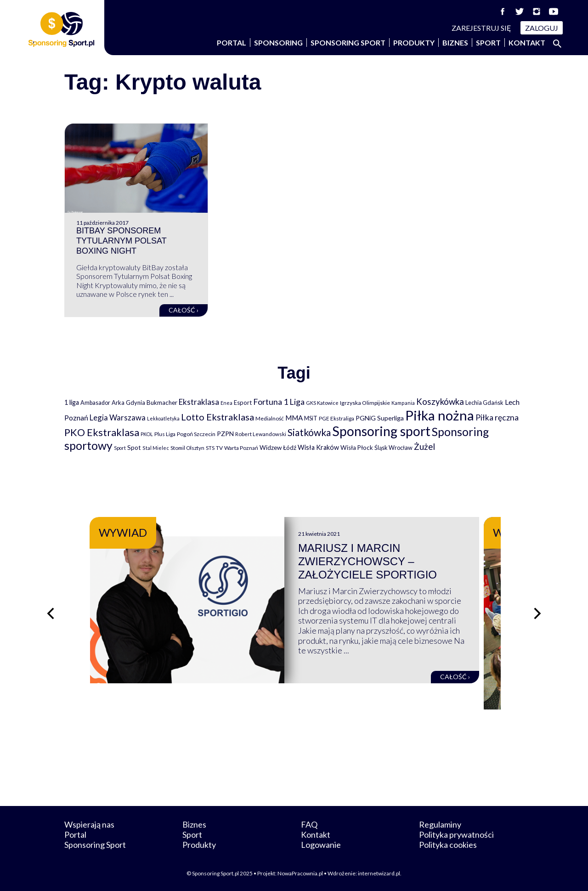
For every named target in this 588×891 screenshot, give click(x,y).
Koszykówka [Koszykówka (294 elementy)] (440, 402)
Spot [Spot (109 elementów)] (134, 447)
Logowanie (321, 845)
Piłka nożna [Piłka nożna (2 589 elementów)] (440, 415)
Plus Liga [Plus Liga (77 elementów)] (165, 434)
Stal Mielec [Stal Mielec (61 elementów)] (156, 448)
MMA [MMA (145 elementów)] (294, 418)
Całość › (184, 310)
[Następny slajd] (537, 613)
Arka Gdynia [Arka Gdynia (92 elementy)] (128, 403)
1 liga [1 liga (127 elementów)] (72, 402)
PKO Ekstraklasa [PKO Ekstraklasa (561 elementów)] (102, 432)
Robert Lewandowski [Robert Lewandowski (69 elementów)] (261, 434)
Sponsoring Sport (348, 43)
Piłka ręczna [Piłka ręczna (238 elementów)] (497, 417)
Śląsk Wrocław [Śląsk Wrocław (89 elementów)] (393, 448)
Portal (232, 43)
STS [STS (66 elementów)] (210, 448)
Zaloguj (542, 28)
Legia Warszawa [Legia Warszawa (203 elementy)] (118, 417)
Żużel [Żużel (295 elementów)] (424, 447)
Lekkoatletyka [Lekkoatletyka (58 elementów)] (163, 418)
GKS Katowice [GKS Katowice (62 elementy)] (322, 403)
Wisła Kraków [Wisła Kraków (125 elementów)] (318, 447)
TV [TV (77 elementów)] (219, 448)
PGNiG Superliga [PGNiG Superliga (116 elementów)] (380, 418)
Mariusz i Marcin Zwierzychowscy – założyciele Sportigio (377, 561)
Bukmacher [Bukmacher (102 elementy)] (162, 403)
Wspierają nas (89, 824)
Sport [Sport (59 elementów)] (120, 448)
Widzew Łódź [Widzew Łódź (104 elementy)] (278, 448)
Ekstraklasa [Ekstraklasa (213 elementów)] (199, 402)
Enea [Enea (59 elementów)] (226, 403)
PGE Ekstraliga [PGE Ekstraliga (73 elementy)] (336, 418)
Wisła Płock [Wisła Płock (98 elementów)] (357, 448)
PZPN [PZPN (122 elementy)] (225, 434)
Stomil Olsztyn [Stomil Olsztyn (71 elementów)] (187, 448)
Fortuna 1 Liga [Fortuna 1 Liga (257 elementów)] (279, 402)
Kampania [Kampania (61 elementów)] (403, 403)
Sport (488, 43)
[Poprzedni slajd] (51, 613)
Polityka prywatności (456, 834)
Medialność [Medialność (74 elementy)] (270, 418)
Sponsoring (278, 43)
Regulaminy (440, 824)
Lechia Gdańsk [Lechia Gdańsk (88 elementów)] (484, 403)
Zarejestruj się (481, 28)
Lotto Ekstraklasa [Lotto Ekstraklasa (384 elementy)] (218, 417)
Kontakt (527, 43)
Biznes (455, 43)
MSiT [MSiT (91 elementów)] (311, 418)
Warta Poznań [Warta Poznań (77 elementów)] (241, 448)
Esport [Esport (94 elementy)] (243, 403)
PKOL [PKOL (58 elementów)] (147, 434)
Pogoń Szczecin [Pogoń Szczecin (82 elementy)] (196, 434)
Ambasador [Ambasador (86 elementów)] (95, 403)
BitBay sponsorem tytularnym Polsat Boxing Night (121, 241)
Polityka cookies (448, 845)
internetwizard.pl (379, 873)
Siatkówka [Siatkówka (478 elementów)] (309, 432)
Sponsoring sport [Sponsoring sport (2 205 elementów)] (381, 431)
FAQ (309, 824)
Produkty (414, 43)
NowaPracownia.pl (300, 873)
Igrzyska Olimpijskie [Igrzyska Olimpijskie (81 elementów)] (365, 403)
